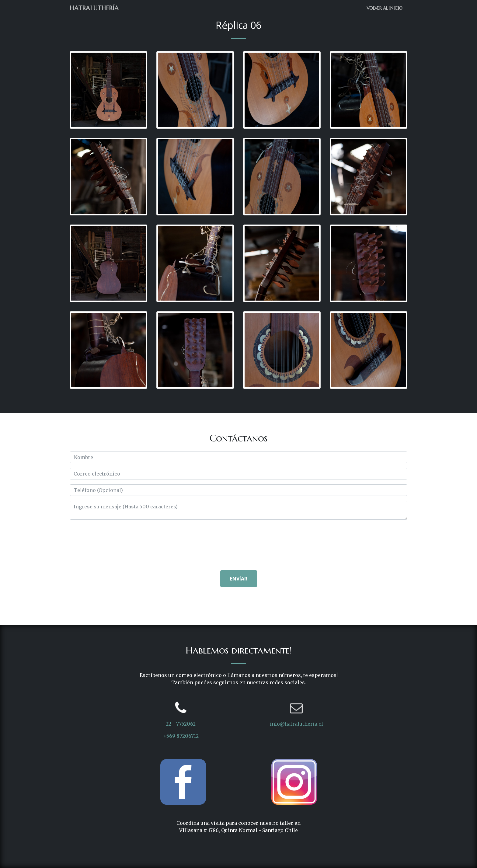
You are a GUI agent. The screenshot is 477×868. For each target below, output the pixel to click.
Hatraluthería (94, 8)
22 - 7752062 (181, 724)
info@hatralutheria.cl (296, 724)
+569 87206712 (181, 736)
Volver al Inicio (385, 8)
